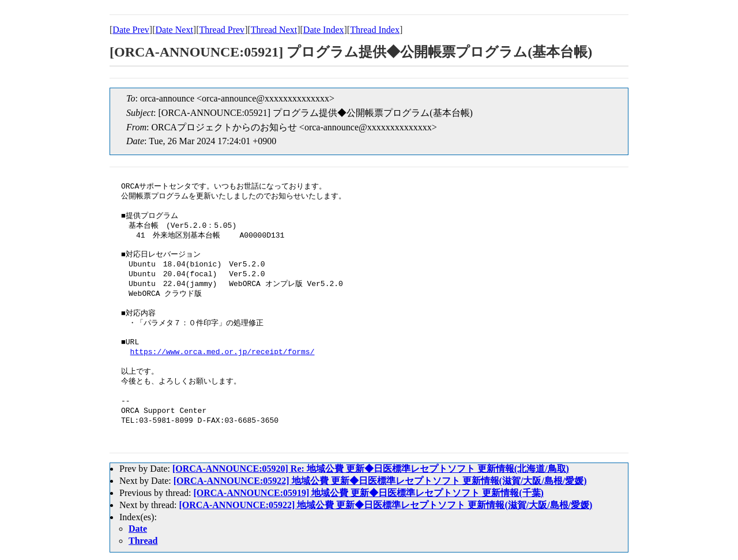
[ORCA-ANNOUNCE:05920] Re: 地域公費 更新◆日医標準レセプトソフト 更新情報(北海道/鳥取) (371, 469)
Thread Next (274, 30)
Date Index (324, 30)
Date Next (174, 30)
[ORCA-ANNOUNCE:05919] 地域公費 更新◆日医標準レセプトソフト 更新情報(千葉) (368, 493)
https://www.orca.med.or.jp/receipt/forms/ (223, 352)
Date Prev (131, 30)
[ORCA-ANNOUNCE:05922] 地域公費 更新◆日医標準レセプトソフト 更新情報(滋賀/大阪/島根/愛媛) (380, 481)
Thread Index (375, 30)
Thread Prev (222, 30)
